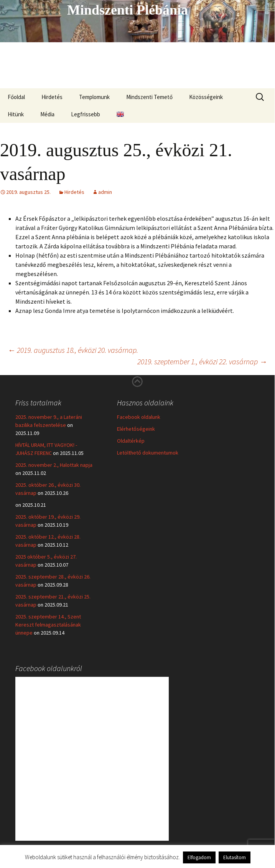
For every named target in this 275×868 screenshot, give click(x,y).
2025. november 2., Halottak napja (54, 465)
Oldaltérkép (131, 441)
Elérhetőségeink (136, 429)
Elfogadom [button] (199, 857)
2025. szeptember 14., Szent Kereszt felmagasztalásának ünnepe (48, 625)
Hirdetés (52, 97)
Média (47, 114)
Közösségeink (206, 97)
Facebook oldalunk (139, 417)
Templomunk (94, 97)
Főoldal (16, 97)
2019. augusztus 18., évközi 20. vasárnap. (73, 350)
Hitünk (16, 114)
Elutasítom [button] (235, 857)
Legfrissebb (86, 114)
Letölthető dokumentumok (148, 453)
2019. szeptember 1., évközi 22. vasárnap (202, 361)
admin (105, 192)
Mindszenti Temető (149, 97)
